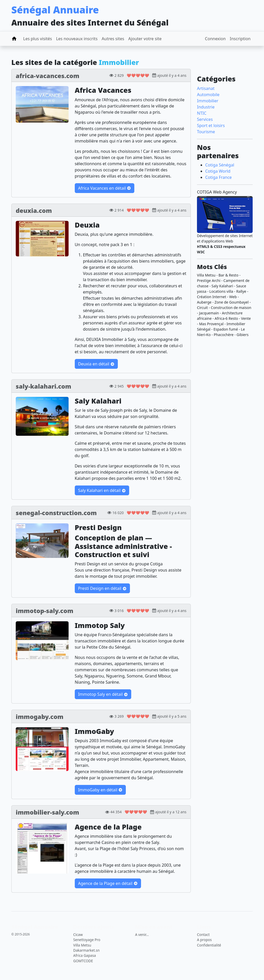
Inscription (240, 39)
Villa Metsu (82, 945)
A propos (204, 940)
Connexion (215, 39)
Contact (203, 935)
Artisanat (206, 88)
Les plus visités (38, 39)
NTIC (202, 113)
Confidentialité (209, 945)
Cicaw (78, 935)
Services (205, 119)
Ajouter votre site (145, 39)
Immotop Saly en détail (103, 694)
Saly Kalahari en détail (102, 490)
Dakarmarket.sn (86, 950)
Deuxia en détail (96, 364)
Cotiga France (218, 177)
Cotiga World (218, 171)
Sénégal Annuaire (55, 10)
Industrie (206, 107)
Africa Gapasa (85, 955)
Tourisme (206, 132)
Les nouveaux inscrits (77, 39)
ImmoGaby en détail (100, 790)
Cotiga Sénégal (220, 165)
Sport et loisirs (211, 125)
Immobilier (208, 101)
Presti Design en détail (102, 588)
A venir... (142, 935)
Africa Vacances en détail (105, 188)
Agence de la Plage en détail (108, 883)
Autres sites (113, 39)
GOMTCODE (83, 961)
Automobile (208, 95)
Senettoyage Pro (87, 940)
